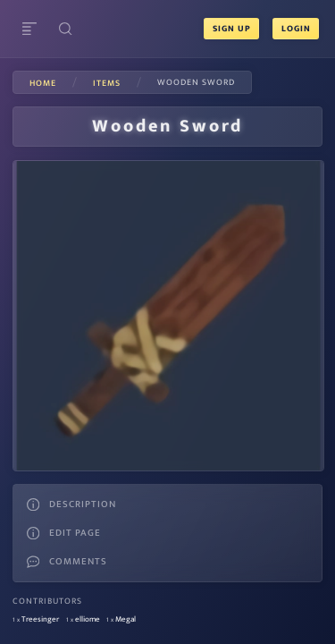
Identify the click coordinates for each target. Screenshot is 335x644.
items (107, 83)
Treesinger (40, 619)
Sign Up (232, 29)
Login (295, 29)
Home (43, 83)
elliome (88, 619)
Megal (126, 619)
